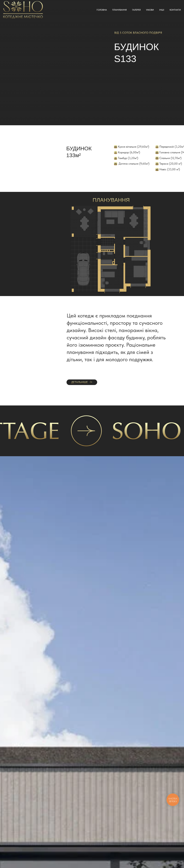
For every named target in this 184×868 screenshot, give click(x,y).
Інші (162, 10)
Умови (150, 10)
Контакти (175, 10)
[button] (91, 382)
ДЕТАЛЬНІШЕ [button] (80, 382)
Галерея (136, 10)
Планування (119, 10)
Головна (102, 10)
